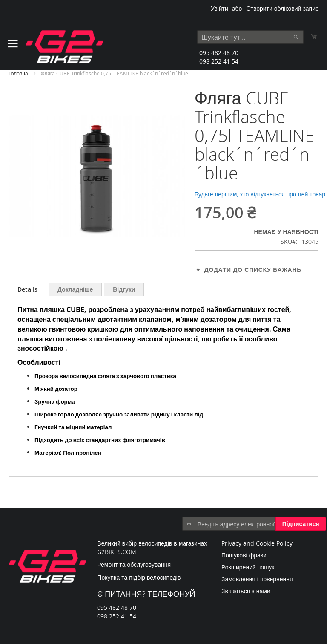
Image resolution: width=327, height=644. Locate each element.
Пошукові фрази (244, 555)
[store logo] (65, 47)
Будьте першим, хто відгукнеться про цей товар (260, 194)
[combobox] (250, 37)
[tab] (27, 289)
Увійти (219, 8)
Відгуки (124, 289)
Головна (18, 73)
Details (27, 289)
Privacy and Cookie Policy (257, 543)
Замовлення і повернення (257, 579)
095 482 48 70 (219, 53)
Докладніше (75, 289)
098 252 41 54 (219, 61)
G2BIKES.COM (117, 552)
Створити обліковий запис (282, 8)
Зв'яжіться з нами (246, 591)
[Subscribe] (301, 524)
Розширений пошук (248, 567)
